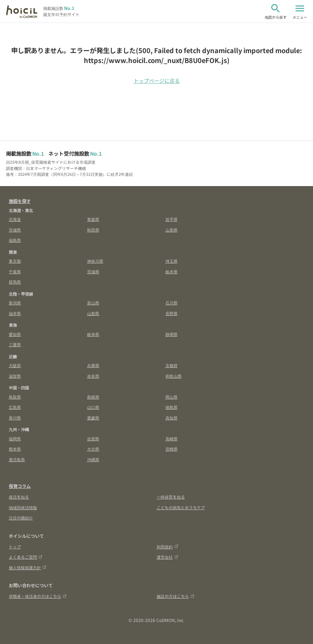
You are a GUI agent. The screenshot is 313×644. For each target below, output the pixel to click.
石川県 (172, 303)
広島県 (15, 407)
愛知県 (15, 334)
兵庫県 (93, 365)
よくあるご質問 (26, 557)
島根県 (93, 397)
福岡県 (15, 438)
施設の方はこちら (176, 596)
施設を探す (20, 201)
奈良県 (93, 376)
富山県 (93, 303)
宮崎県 (172, 449)
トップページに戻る (157, 81)
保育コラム (20, 486)
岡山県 (172, 397)
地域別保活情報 (23, 507)
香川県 (15, 418)
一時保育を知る (171, 497)
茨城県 (93, 271)
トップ (15, 547)
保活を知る (19, 497)
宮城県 (15, 230)
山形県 (172, 230)
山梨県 (93, 313)
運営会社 (167, 557)
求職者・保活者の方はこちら (38, 596)
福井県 (15, 313)
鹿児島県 (17, 459)
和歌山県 (174, 376)
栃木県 (172, 271)
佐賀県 (93, 438)
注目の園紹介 (21, 518)
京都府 (172, 365)
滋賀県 (15, 376)
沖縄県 (93, 459)
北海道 (15, 219)
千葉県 (15, 271)
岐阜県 (93, 334)
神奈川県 (95, 261)
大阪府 (15, 365)
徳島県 (172, 407)
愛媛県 (93, 418)
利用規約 (167, 547)
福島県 (15, 240)
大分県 (93, 449)
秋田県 (93, 230)
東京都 (15, 261)
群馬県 (15, 282)
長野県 (172, 313)
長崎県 (172, 438)
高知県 (172, 418)
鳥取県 (15, 397)
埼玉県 (172, 261)
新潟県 (15, 303)
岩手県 (172, 219)
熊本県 (15, 449)
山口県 (93, 407)
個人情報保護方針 (28, 567)
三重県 (15, 344)
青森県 (93, 219)
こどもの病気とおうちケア (181, 507)
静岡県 (172, 334)
